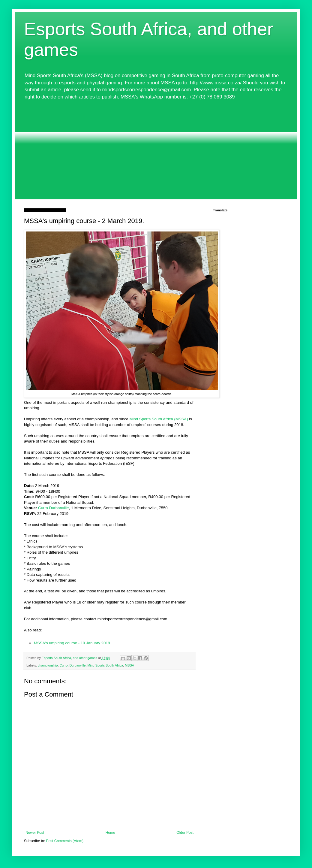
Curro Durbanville (54, 508)
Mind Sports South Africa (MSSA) (159, 419)
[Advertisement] (156, 150)
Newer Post (35, 833)
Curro (63, 665)
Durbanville (77, 665)
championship (48, 665)
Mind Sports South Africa (105, 665)
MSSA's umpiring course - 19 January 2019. (73, 643)
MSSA (129, 665)
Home (110, 833)
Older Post (185, 833)
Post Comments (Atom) (65, 841)
